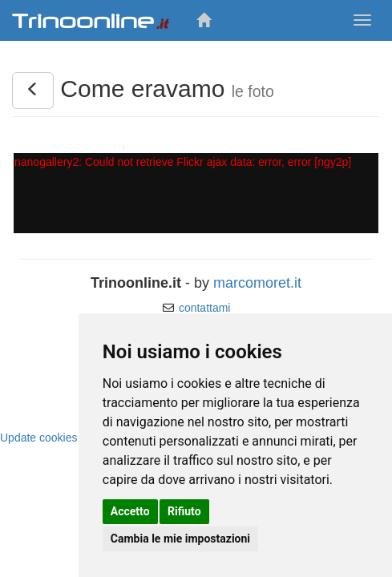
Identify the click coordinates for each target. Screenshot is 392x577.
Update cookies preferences (70, 438)
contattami (205, 308)
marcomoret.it (257, 283)
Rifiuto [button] (184, 511)
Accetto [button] (130, 511)
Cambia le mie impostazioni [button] (180, 539)
